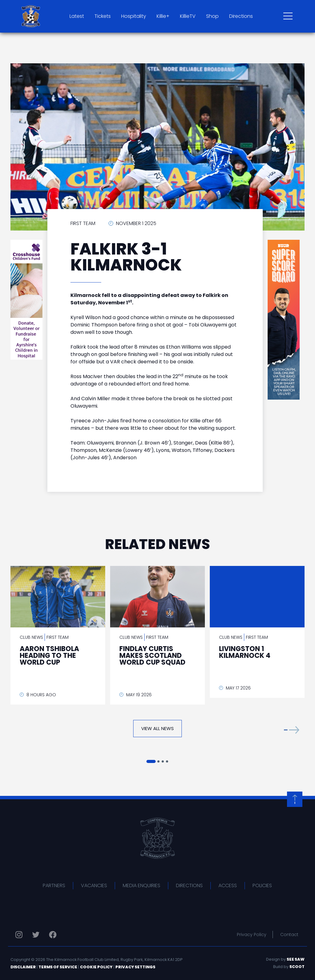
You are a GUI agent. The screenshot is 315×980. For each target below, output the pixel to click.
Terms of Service (58, 967)
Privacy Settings (135, 967)
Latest (77, 16)
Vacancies (94, 885)
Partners (54, 885)
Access (228, 885)
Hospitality (134, 16)
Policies (262, 885)
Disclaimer (23, 967)
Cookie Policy (96, 967)
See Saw (296, 959)
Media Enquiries (142, 885)
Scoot (297, 967)
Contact (289, 935)
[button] (292, 730)
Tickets (103, 16)
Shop (212, 16)
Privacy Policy (252, 935)
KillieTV (188, 16)
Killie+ (163, 16)
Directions (241, 16)
